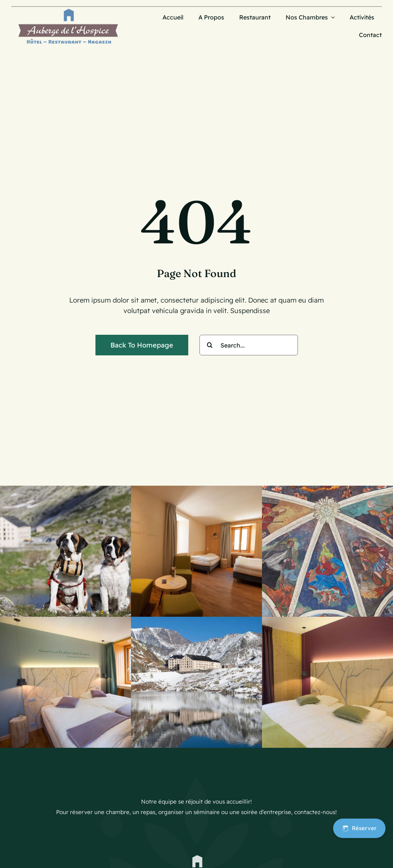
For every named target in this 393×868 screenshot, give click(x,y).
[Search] (210, 345)
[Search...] (249, 345)
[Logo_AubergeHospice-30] (68, 10)
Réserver (359, 828)
